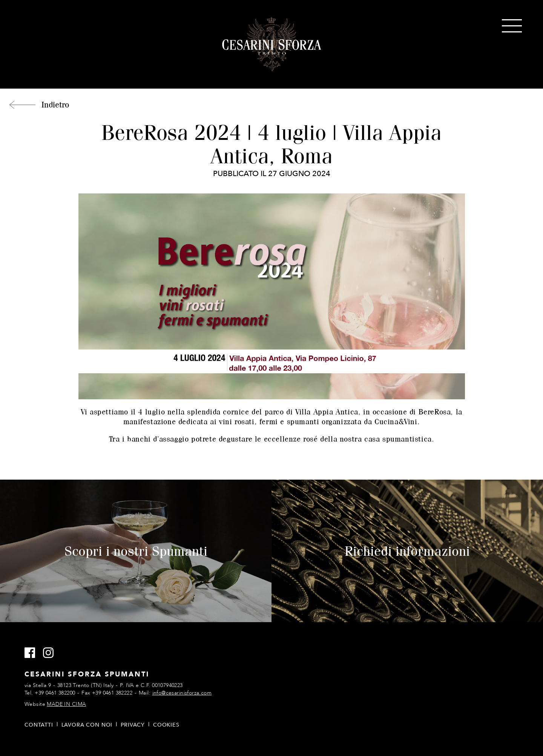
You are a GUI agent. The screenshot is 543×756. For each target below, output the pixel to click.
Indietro (55, 104)
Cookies (166, 725)
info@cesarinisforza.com (182, 693)
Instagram (51, 653)
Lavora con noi (87, 725)
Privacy (133, 725)
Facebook (33, 653)
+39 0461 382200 (55, 693)
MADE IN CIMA (66, 704)
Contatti (39, 725)
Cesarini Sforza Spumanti (272, 44)
